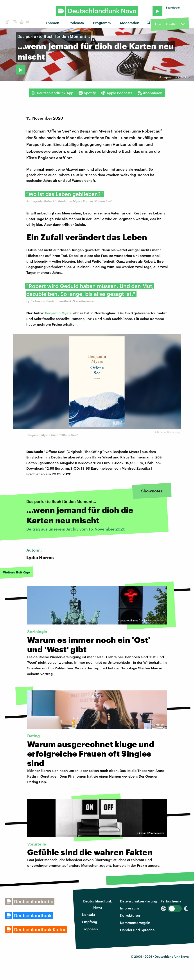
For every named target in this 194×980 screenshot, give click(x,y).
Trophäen (90, 929)
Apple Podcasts (117, 93)
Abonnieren (150, 93)
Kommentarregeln (135, 923)
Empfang (90, 922)
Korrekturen (130, 915)
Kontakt (89, 914)
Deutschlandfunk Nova (98, 904)
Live (158, 24)
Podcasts (76, 23)
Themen (52, 23)
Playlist (171, 24)
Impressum (129, 908)
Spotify (87, 93)
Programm (102, 23)
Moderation (130, 23)
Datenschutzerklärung (139, 901)
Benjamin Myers (58, 313)
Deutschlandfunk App (52, 93)
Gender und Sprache (137, 930)
